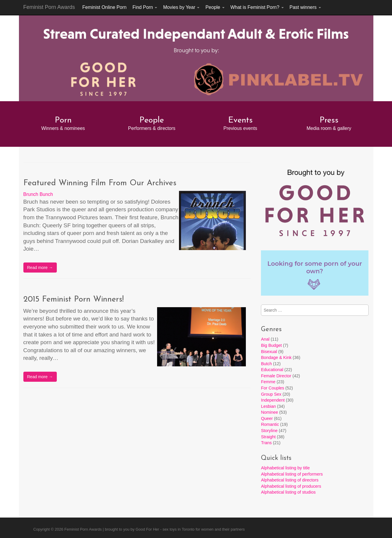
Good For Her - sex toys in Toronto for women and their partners (190, 529)
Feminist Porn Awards (49, 7)
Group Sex (271, 394)
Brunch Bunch (38, 194)
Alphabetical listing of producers (291, 486)
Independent (273, 400)
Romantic (270, 424)
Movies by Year (181, 7)
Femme (268, 382)
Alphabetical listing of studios (288, 492)
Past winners (305, 7)
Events (240, 120)
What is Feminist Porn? (257, 7)
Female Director (276, 376)
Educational (272, 370)
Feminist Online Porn (104, 7)
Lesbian (268, 406)
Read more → (40, 268)
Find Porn (145, 7)
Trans (266, 443)
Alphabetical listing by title (285, 468)
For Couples (272, 388)
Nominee (270, 412)
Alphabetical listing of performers (292, 474)
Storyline (269, 431)
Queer (267, 418)
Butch (266, 364)
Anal (265, 339)
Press (329, 120)
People (215, 7)
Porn (63, 120)
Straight (268, 437)
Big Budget (271, 345)
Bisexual (269, 352)
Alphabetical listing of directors (290, 480)
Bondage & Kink (276, 357)
